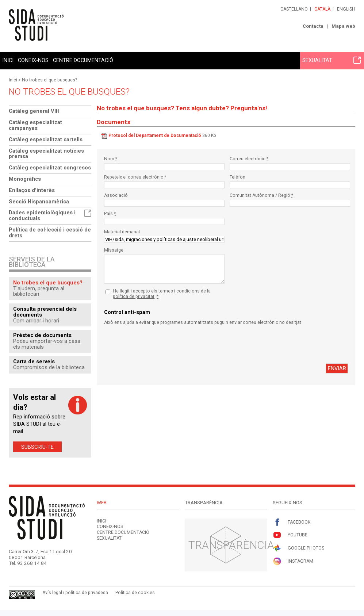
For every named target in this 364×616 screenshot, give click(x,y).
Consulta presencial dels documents (45, 312)
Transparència (231, 545)
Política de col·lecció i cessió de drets (50, 233)
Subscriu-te (37, 447)
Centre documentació (83, 60)
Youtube (290, 535)
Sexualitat (332, 60)
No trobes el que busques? (49, 80)
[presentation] (160, 344)
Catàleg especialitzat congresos (50, 168)
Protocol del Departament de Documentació (155, 135)
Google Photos (298, 548)
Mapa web (343, 26)
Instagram (293, 561)
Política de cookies (135, 593)
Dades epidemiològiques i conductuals (50, 215)
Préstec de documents (42, 335)
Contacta (313, 26)
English (346, 9)
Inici (8, 60)
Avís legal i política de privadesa (75, 593)
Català (322, 9)
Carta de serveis (34, 361)
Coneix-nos (33, 60)
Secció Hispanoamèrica (39, 202)
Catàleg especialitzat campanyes (35, 125)
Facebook (292, 522)
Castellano (294, 9)
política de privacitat (134, 296)
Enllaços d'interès (32, 190)
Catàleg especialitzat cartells (46, 139)
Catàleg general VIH (34, 111)
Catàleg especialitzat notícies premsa (46, 154)
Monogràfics (25, 179)
